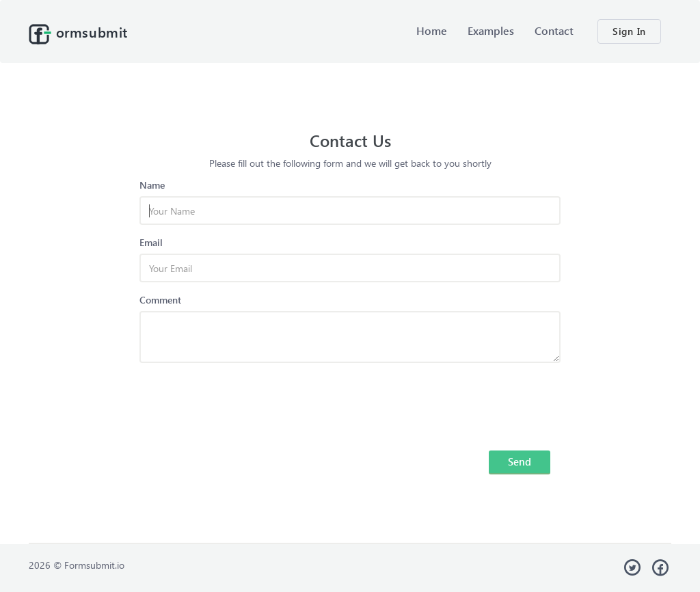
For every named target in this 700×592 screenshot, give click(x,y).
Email (151, 242)
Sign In (629, 31)
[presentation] (243, 400)
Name (152, 185)
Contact (554, 30)
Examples (491, 30)
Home (432, 30)
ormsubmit (78, 33)
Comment (160, 300)
